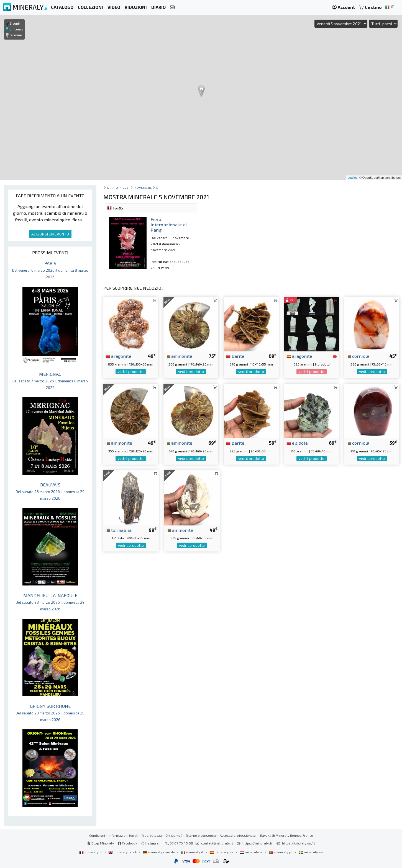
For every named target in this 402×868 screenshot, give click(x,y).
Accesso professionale (238, 835)
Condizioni (97, 835)
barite (235, 356)
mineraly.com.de (159, 852)
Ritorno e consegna (201, 835)
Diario (113, 187)
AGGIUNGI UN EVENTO (50, 234)
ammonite (179, 356)
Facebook (127, 843)
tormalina (119, 530)
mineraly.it (193, 852)
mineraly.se (311, 852)
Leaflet (352, 178)
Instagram (151, 843)
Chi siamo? (174, 835)
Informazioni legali (123, 835)
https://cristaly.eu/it (299, 843)
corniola (358, 356)
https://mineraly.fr (258, 843)
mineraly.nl (252, 852)
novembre (143, 187)
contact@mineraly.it (217, 843)
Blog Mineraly (101, 843)
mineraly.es (222, 852)
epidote (297, 443)
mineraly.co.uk (123, 852)
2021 (126, 187)
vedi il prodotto (131, 372)
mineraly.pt (281, 852)
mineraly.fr (91, 852)
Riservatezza (152, 835)
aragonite (118, 356)
